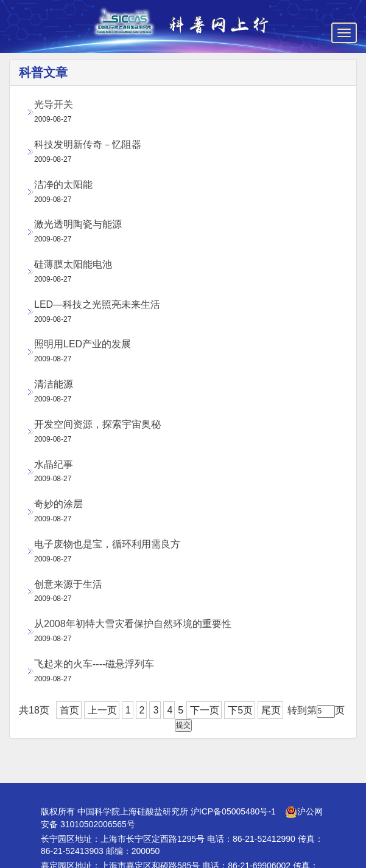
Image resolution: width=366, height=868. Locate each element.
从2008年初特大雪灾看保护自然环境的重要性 (133, 624)
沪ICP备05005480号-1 (233, 811)
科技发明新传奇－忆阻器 (88, 144)
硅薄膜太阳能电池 (73, 264)
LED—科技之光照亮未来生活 (97, 304)
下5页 (240, 710)
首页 (69, 710)
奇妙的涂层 (58, 504)
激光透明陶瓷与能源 (78, 224)
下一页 (205, 710)
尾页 (271, 710)
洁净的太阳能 (63, 185)
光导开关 (54, 104)
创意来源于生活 (68, 584)
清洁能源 (54, 384)
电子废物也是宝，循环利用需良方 (107, 544)
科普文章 (43, 72)
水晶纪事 (54, 464)
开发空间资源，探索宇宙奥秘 (97, 424)
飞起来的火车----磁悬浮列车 (94, 664)
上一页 (102, 710)
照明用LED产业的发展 (83, 344)
